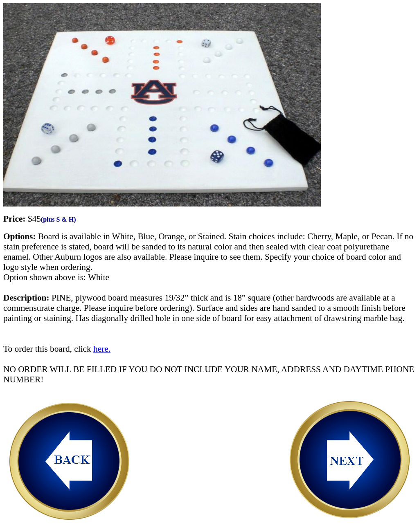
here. (102, 349)
